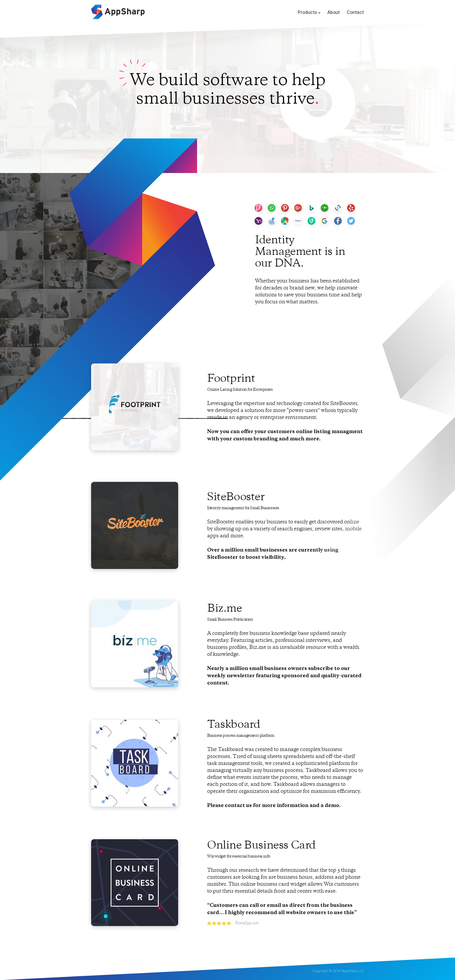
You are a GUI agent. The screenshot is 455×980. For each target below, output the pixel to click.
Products (309, 13)
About (334, 12)
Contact (355, 12)
